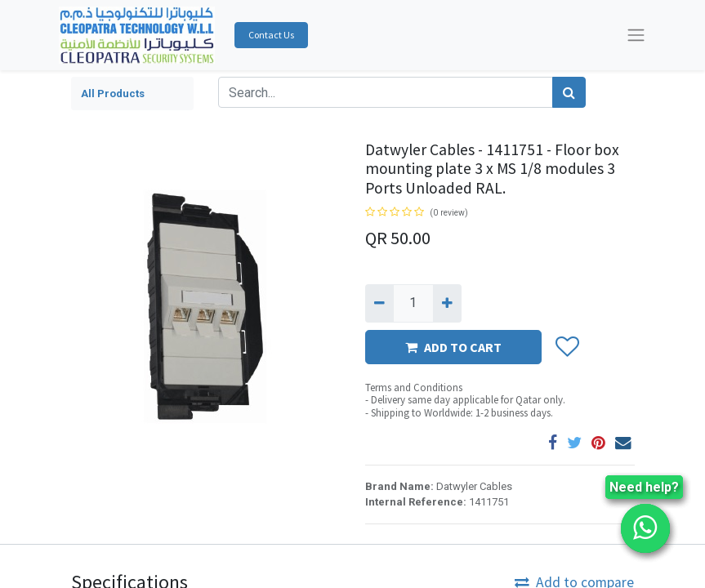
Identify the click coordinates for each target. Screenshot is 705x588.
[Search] (569, 92)
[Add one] (447, 303)
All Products (113, 94)
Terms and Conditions (414, 388)
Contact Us (271, 35)
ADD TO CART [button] (453, 347)
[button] (567, 347)
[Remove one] (379, 303)
